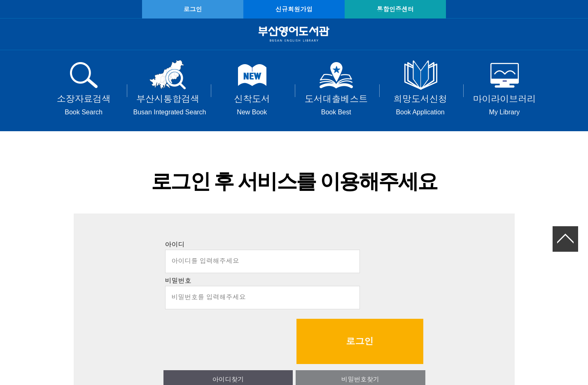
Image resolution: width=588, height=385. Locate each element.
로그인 (212, 9)
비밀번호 (178, 285)
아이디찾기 (246, 332)
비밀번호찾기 (343, 332)
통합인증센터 (376, 9)
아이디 (175, 249)
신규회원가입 (294, 9)
